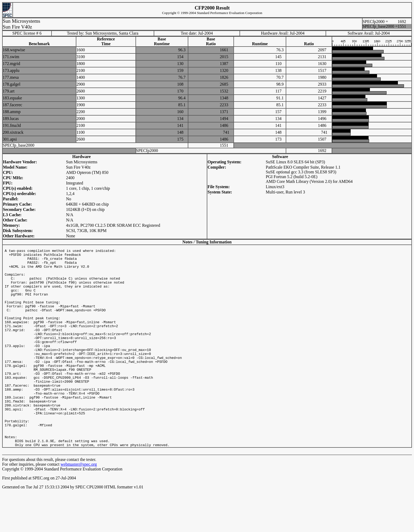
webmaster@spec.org (79, 505)
